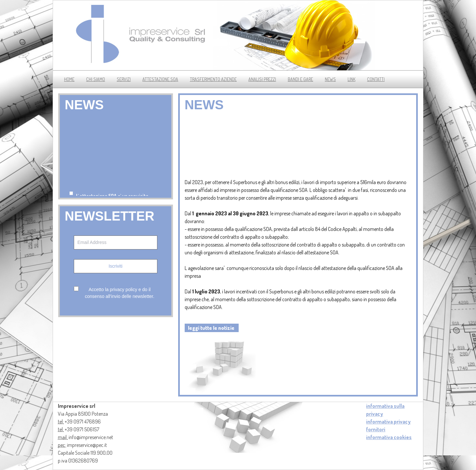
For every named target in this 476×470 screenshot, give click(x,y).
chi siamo (96, 79)
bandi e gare (300, 79)
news (330, 79)
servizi (124, 79)
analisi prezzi (262, 79)
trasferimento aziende (213, 79)
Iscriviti (116, 266)
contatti (376, 79)
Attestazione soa (160, 79)
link (351, 79)
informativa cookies (389, 437)
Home (69, 79)
